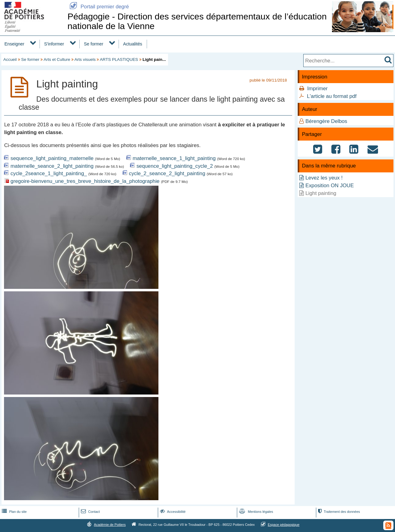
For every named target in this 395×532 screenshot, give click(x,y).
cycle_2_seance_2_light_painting (167, 173)
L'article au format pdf (332, 96)
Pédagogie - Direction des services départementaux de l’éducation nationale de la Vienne (197, 21)
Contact (90, 512)
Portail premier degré (98, 7)
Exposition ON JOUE (330, 186)
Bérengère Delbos (326, 121)
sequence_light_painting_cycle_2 (175, 166)
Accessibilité (172, 512)
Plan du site (14, 512)
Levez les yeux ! (324, 178)
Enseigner (14, 44)
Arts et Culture (57, 59)
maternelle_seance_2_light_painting (52, 166)
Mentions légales (255, 512)
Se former (94, 44)
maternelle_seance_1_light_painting (174, 158)
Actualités (132, 44)
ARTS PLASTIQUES (119, 59)
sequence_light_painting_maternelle (52, 158)
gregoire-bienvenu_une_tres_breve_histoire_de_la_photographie (85, 181)
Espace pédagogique (284, 525)
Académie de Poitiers (110, 525)
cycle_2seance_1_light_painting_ (49, 173)
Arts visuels (85, 59)
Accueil (10, 59)
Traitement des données (338, 512)
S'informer (54, 44)
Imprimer (317, 89)
